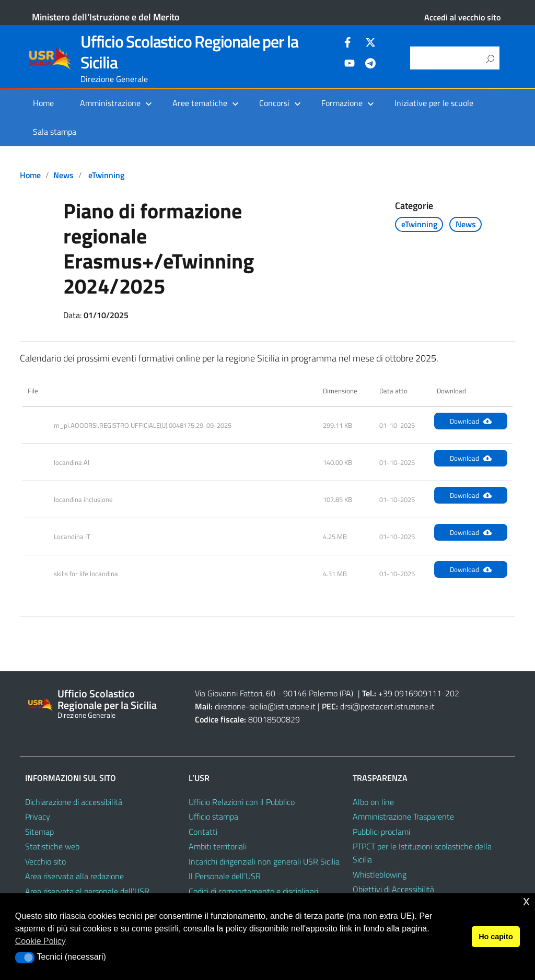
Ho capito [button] (496, 937)
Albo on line (373, 802)
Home (43, 103)
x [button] (526, 901)
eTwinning (106, 175)
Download (471, 421)
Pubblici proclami (381, 832)
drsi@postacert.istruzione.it (387, 706)
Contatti (203, 832)
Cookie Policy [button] (40, 941)
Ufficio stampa (213, 816)
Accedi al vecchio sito (462, 17)
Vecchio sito (45, 861)
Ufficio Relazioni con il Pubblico (242, 802)
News (63, 175)
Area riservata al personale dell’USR (87, 891)
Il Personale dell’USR (225, 876)
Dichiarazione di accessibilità (74, 802)
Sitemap (39, 832)
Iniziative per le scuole (434, 103)
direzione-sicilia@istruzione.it (265, 706)
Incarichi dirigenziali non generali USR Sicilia (264, 861)
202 (452, 693)
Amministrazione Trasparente (403, 816)
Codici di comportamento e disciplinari (253, 891)
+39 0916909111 (410, 693)
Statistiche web (52, 846)
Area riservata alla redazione (74, 876)
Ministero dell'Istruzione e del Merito (106, 17)
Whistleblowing (380, 874)
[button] (25, 958)
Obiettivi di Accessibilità (393, 889)
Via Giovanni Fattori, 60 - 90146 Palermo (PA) (274, 693)
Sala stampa (55, 132)
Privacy (38, 816)
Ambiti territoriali (218, 846)
